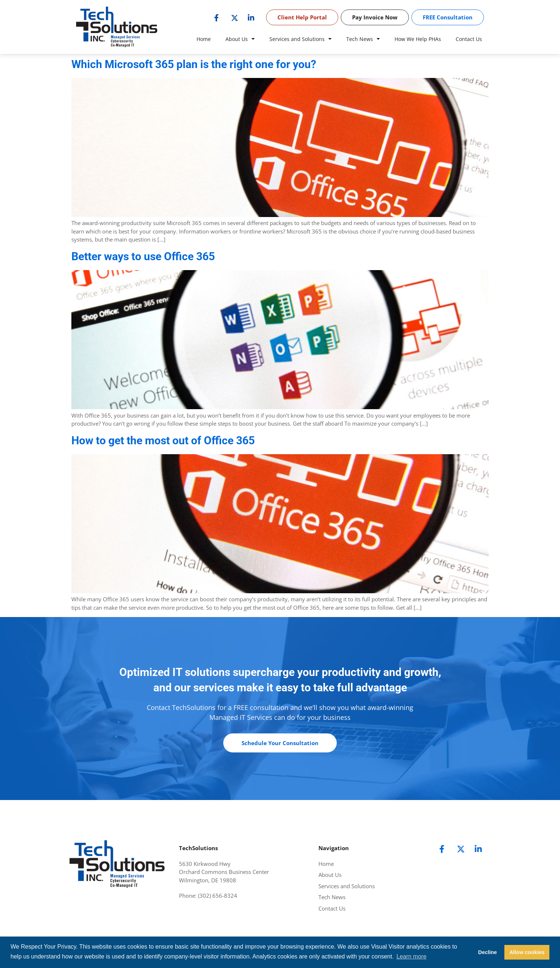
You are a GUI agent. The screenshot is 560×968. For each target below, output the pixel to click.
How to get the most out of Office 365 (163, 440)
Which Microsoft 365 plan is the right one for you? (194, 64)
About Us (240, 39)
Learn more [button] (411, 956)
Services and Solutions (300, 39)
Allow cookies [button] (527, 952)
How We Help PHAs (418, 39)
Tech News (363, 39)
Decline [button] (487, 952)
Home (204, 39)
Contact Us (469, 39)
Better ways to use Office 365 (143, 256)
